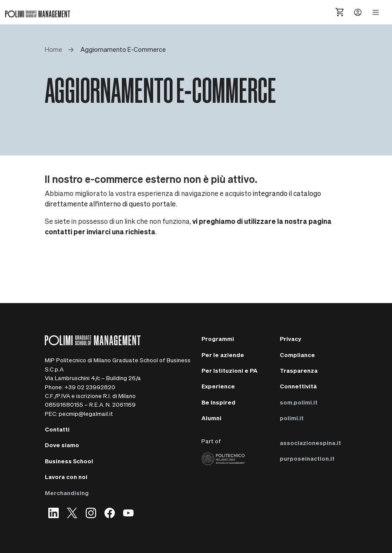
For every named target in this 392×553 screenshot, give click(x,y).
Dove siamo (62, 445)
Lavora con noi (66, 477)
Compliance (297, 355)
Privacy (290, 339)
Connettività (298, 386)
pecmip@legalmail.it (86, 413)
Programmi (218, 339)
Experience (218, 386)
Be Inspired (218, 402)
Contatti (57, 429)
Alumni (211, 418)
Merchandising (67, 493)
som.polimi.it (299, 402)
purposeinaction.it (307, 458)
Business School (69, 461)
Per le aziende (223, 355)
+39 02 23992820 (90, 387)
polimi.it (292, 418)
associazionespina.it (310, 443)
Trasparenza (299, 370)
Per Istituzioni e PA (230, 370)
